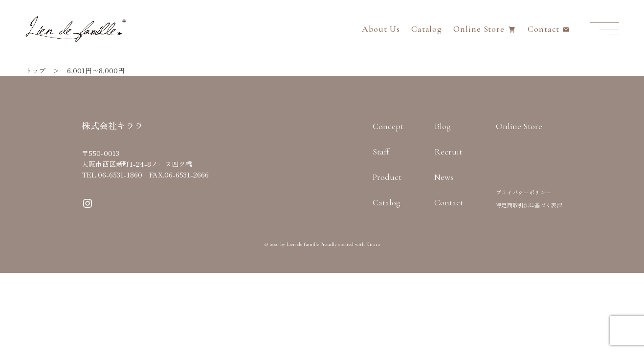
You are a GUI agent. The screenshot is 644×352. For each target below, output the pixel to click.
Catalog (427, 29)
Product (387, 177)
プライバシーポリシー (523, 192)
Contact (543, 29)
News (444, 177)
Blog (443, 126)
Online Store (479, 29)
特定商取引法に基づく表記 (529, 205)
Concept (388, 126)
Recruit (448, 152)
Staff (381, 152)
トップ (35, 70)
